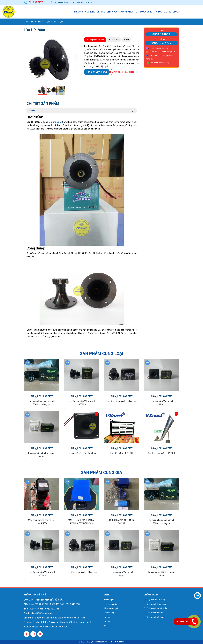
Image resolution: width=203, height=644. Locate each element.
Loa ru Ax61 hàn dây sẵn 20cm (82, 453)
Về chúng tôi (92, 12)
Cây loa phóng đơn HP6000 (161, 453)
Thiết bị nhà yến (109, 12)
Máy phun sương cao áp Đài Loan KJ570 (42, 522)
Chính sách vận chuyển (157, 608)
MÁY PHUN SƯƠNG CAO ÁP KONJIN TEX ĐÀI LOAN (82, 522)
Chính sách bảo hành (156, 617)
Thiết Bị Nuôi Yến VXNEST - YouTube (50, 627)
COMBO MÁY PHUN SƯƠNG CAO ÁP (122, 522)
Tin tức (158, 12)
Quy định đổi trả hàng (156, 600)
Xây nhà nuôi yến (129, 12)
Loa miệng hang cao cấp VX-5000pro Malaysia (42, 403)
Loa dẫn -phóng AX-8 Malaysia (121, 401)
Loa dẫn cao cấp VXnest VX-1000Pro (82, 403)
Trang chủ (78, 12)
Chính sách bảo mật (155, 613)
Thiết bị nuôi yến (117, 642)
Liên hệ (167, 12)
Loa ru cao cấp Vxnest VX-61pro (161, 403)
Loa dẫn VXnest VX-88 (121, 453)
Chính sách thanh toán (157, 604)
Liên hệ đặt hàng (97, 72)
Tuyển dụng (146, 12)
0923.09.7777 (162, 43)
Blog (175, 12)
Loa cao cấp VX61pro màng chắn (42, 455)
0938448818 (123, 72)
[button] (77, 38)
